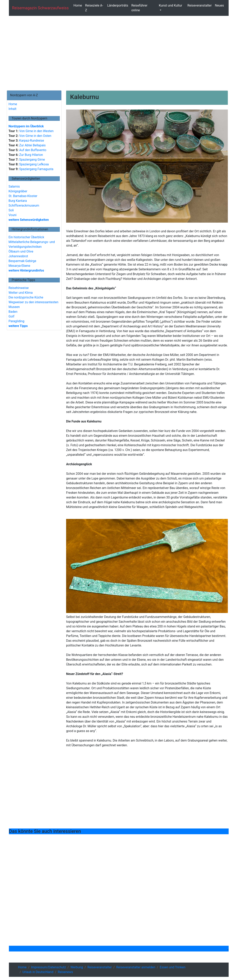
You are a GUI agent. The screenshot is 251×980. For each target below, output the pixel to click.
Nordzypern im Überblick (26, 126)
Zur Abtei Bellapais (32, 145)
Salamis (14, 186)
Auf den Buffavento (32, 150)
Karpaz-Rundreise (31, 141)
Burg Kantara (18, 201)
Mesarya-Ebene (19, 266)
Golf (11, 316)
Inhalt (12, 109)
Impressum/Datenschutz (48, 967)
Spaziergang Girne (32, 160)
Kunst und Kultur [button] (170, 5)
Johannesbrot (18, 256)
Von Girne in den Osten (35, 136)
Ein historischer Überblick (26, 237)
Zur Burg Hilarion (31, 155)
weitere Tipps (18, 326)
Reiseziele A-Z (94, 8)
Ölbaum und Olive (21, 251)
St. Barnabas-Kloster (23, 196)
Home (78, 5)
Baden (13, 312)
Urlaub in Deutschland (38, 972)
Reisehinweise (19, 288)
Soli (11, 210)
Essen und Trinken (173, 967)
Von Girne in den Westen (36, 131)
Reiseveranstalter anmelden (136, 967)
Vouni (13, 215)
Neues (219, 5)
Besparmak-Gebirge (22, 261)
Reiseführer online (139, 8)
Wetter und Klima (21, 293)
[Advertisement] (119, 53)
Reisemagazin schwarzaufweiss (40, 8)
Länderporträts (118, 5)
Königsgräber (18, 191)
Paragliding (16, 321)
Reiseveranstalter (200, 5)
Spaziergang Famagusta (36, 169)
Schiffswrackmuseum (24, 205)
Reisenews (65, 972)
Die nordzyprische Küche (26, 297)
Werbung (77, 967)
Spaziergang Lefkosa (34, 164)
